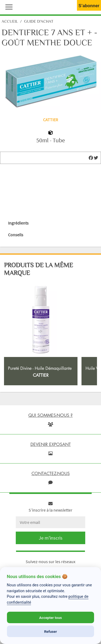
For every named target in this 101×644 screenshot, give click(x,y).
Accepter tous (50, 618)
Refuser (50, 631)
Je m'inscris (51, 538)
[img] (91, 158)
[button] (8, 6)
